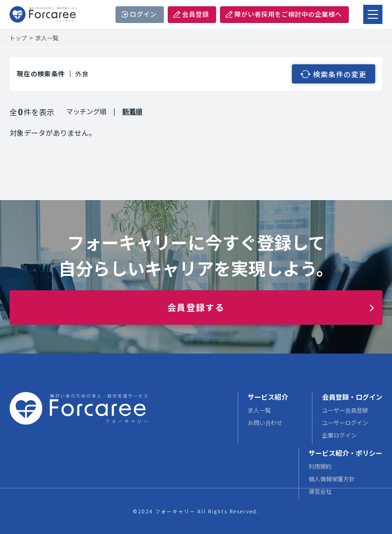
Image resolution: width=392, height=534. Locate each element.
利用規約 (320, 470)
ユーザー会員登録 (345, 414)
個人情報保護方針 (332, 482)
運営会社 (320, 495)
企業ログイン (339, 439)
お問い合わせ (265, 426)
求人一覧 (259, 414)
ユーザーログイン (345, 426)
